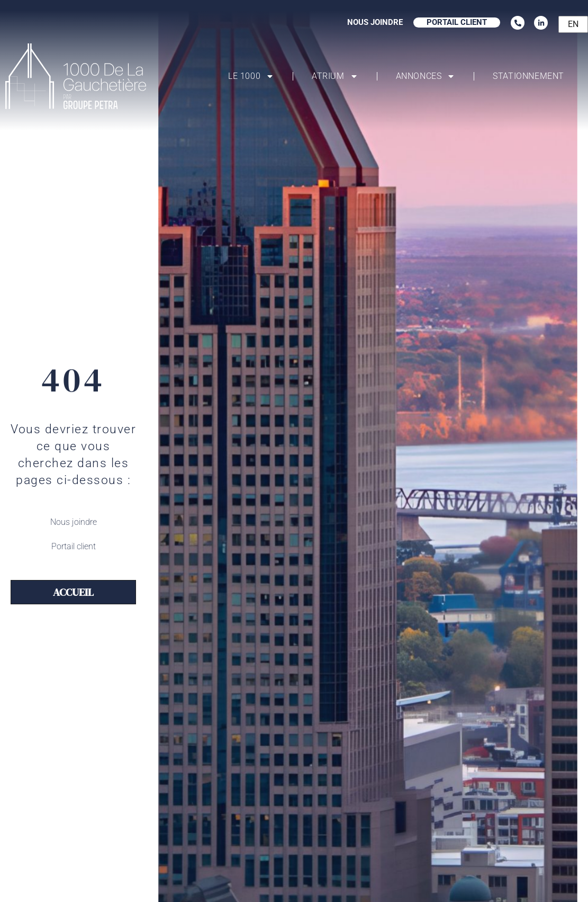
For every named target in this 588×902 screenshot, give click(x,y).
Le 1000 (251, 76)
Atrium (335, 76)
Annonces (426, 76)
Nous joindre (74, 522)
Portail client (74, 546)
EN (573, 24)
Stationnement (528, 76)
